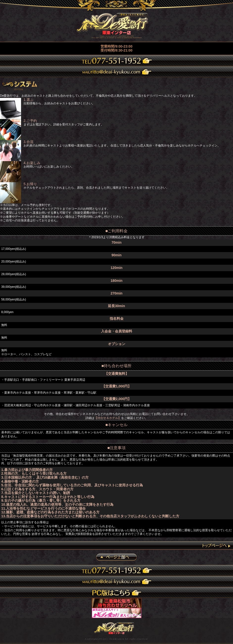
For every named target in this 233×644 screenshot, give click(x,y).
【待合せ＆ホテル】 (108, 418)
